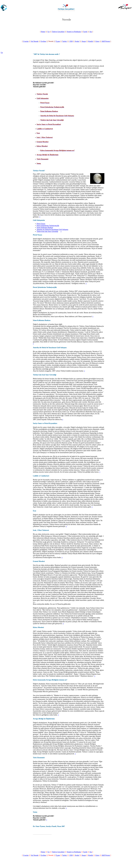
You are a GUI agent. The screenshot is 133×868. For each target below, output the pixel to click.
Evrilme (43, 41)
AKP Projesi (106, 41)
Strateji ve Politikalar (74, 32)
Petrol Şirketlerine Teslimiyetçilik (48, 226)
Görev (97, 41)
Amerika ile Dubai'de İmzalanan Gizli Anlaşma (52, 229)
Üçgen (58, 41)
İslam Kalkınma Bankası (45, 228)
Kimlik (91, 41)
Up (48, 32)
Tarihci (65, 41)
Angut (84, 41)
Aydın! (77, 41)
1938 (71, 41)
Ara (91, 32)
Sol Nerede (35, 41)
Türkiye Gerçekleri (58, 32)
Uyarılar (26, 41)
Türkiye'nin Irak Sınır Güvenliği (47, 231)
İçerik (85, 32)
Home (43, 32)
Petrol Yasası (41, 224)
